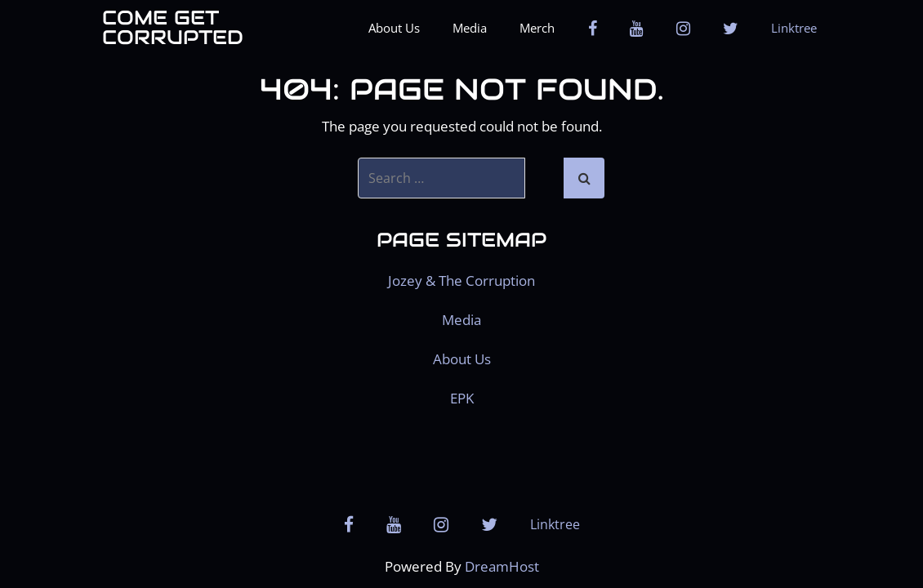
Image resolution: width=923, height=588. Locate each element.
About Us (394, 28)
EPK (462, 398)
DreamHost (502, 566)
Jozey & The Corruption (461, 281)
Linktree (794, 28)
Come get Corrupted (173, 28)
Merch (537, 28)
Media (470, 28)
